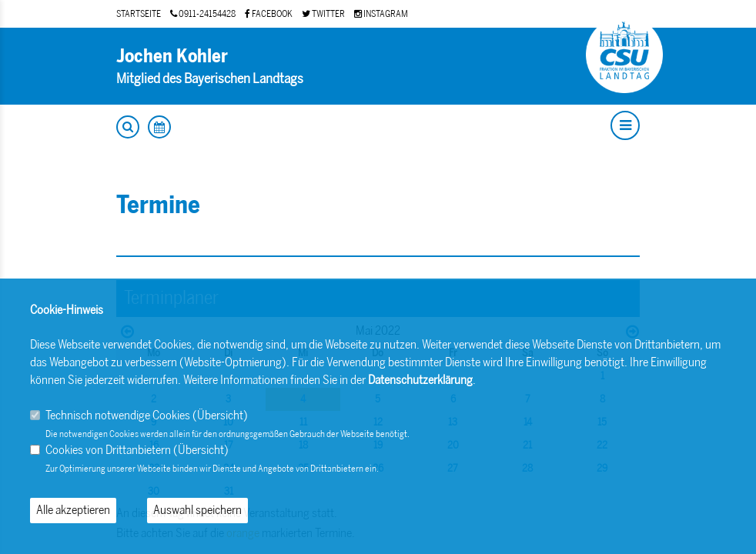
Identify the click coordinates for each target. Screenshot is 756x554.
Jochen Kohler (172, 56)
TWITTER (323, 14)
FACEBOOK (269, 14)
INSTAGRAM (381, 14)
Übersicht (220, 415)
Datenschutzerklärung (420, 380)
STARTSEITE (139, 14)
